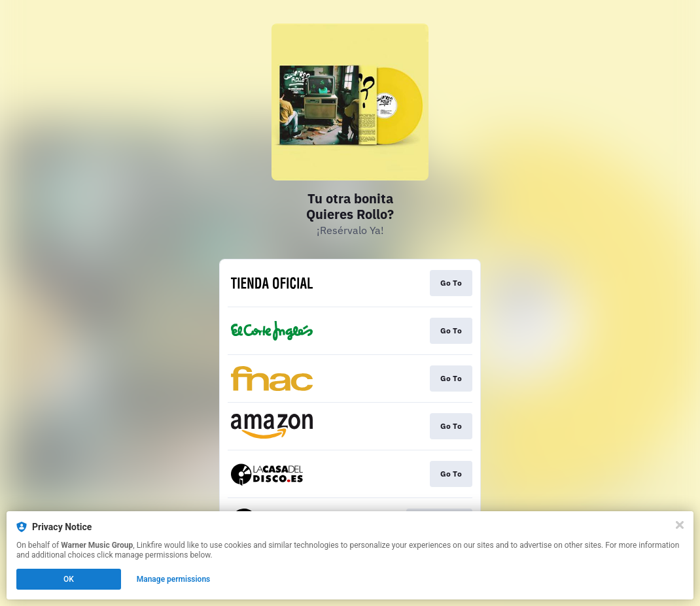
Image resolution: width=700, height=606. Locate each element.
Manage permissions (174, 579)
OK (69, 579)
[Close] (680, 525)
